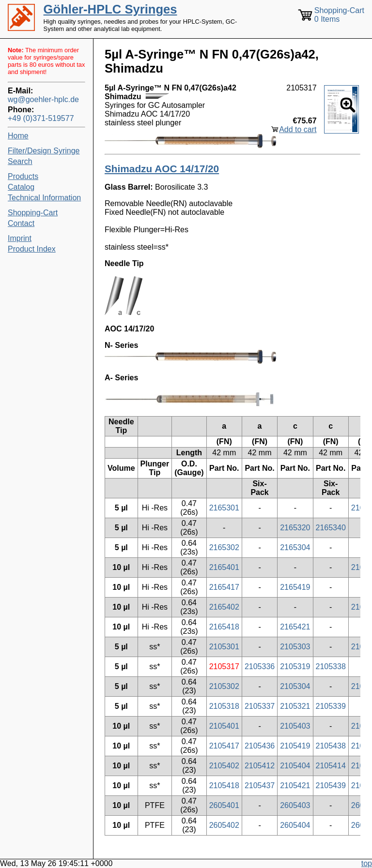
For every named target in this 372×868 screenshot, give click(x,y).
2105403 (295, 726)
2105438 (331, 746)
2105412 (260, 766)
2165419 (295, 587)
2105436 (260, 746)
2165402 (224, 607)
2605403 (295, 805)
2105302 (224, 686)
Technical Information (44, 198)
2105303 (295, 647)
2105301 (224, 647)
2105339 (331, 706)
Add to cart (298, 129)
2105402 (224, 766)
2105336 (260, 666)
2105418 (224, 786)
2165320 (295, 528)
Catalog (21, 187)
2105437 (260, 786)
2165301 (224, 508)
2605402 (224, 825)
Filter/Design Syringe (44, 151)
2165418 (224, 627)
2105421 (295, 786)
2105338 (331, 666)
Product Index (32, 249)
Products (23, 176)
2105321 (295, 706)
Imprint (20, 238)
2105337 (260, 706)
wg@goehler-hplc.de (43, 99)
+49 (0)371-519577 (41, 118)
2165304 (295, 547)
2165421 (295, 627)
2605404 (295, 825)
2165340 (331, 528)
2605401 (224, 805)
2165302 (224, 547)
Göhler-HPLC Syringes (110, 9)
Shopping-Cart (33, 213)
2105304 (295, 686)
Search (20, 161)
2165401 (224, 567)
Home (18, 136)
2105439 (331, 786)
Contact (21, 223)
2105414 (331, 766)
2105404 (295, 766)
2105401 (224, 726)
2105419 (295, 746)
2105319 (295, 666)
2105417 (224, 746)
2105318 (224, 706)
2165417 (224, 587)
